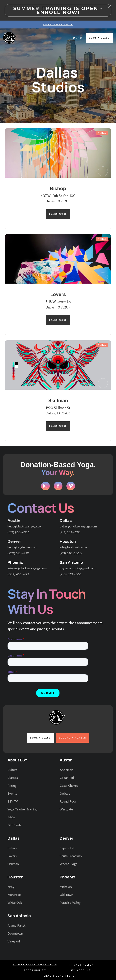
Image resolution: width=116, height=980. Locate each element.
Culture (12, 770)
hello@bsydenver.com (22, 547)
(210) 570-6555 (71, 574)
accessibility (35, 970)
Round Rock (68, 801)
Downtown (15, 933)
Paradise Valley (70, 903)
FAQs (11, 817)
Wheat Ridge (69, 864)
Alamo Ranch (17, 926)
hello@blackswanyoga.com (25, 526)
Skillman (13, 864)
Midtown (66, 887)
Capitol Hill (67, 848)
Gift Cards (14, 825)
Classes (13, 778)
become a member (73, 738)
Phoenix (15, 562)
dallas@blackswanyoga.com (78, 526)
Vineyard (14, 941)
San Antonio (71, 562)
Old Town (66, 895)
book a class (99, 38)
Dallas (66, 521)
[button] (78, 38)
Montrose (14, 895)
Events (12, 794)
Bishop (12, 848)
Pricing (12, 786)
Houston (68, 541)
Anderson (66, 770)
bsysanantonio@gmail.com (78, 568)
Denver (14, 541)
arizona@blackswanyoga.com (27, 568)
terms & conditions (58, 976)
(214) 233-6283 (70, 532)
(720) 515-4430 (18, 553)
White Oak (15, 903)
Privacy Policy (81, 965)
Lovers (12, 856)
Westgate (66, 809)
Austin (14, 521)
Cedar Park (67, 778)
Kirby (11, 887)
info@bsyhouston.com (75, 547)
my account (81, 970)
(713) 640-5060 (71, 553)
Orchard (65, 794)
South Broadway (71, 856)
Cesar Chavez (69, 786)
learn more (58, 214)
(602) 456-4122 (18, 574)
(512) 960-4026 (19, 532)
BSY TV (13, 801)
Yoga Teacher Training (22, 809)
